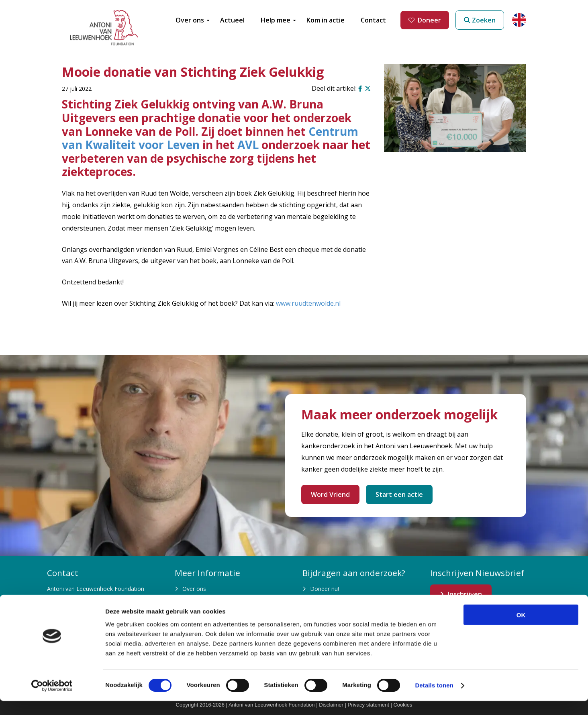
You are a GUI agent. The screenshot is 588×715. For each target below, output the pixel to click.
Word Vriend (330, 494)
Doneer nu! (325, 589)
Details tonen (434, 699)
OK (521, 628)
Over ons (194, 589)
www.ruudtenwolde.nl (308, 303)
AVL (248, 145)
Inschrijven (465, 594)
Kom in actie (326, 604)
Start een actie (399, 494)
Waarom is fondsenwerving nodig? (227, 604)
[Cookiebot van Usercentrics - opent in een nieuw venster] (52, 699)
